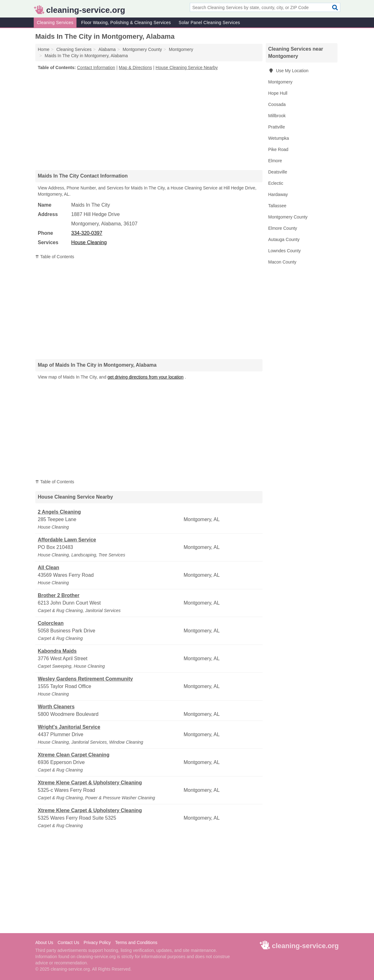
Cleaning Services (55, 23)
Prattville (277, 127)
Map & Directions (135, 68)
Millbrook (277, 116)
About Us (44, 942)
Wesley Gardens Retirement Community (85, 679)
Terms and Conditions (136, 942)
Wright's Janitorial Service (69, 727)
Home (44, 49)
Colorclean (51, 623)
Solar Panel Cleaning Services (209, 23)
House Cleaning (89, 242)
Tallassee (277, 206)
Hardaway (278, 194)
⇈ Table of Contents (55, 257)
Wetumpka (279, 138)
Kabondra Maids (57, 651)
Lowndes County (284, 251)
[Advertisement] (149, 120)
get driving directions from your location (145, 377)
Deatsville (278, 172)
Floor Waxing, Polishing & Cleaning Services (126, 23)
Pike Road (278, 149)
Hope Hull (278, 93)
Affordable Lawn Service (67, 540)
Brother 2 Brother (59, 595)
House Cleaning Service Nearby (187, 68)
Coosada (277, 104)
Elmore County (283, 228)
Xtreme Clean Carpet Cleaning (74, 755)
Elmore (275, 161)
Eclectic (276, 183)
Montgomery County (288, 217)
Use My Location (288, 71)
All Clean (48, 568)
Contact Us (68, 942)
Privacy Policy (97, 942)
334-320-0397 (87, 233)
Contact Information (96, 68)
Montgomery (280, 82)
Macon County (282, 262)
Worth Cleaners (56, 707)
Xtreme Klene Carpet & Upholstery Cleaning (90, 783)
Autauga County (284, 239)
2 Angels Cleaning (59, 512)
